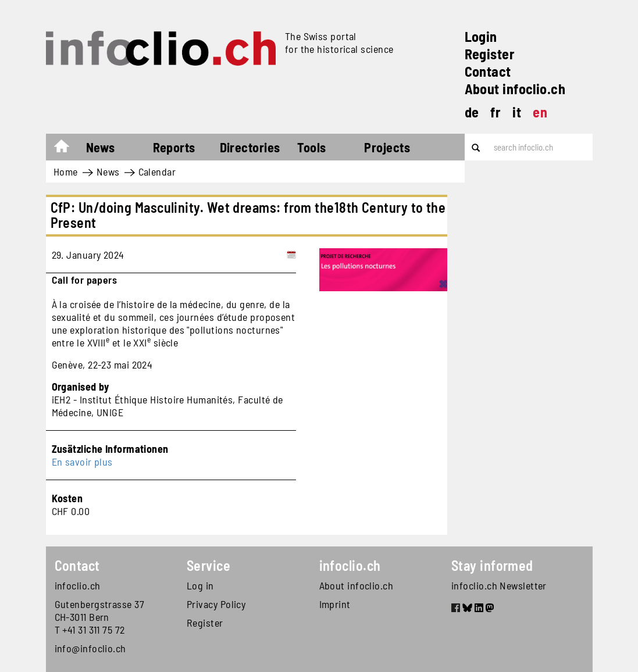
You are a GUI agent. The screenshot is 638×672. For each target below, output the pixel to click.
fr (496, 112)
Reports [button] (174, 147)
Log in (200, 585)
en (540, 112)
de (472, 112)
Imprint (335, 604)
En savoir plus (82, 462)
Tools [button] (311, 147)
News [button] (101, 147)
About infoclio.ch (515, 89)
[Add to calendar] (291, 255)
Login (481, 36)
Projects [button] (387, 147)
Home (67, 149)
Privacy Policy (216, 604)
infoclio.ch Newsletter (499, 585)
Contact (488, 71)
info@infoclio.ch (90, 648)
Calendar (157, 171)
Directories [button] (250, 147)
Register (490, 54)
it (517, 112)
